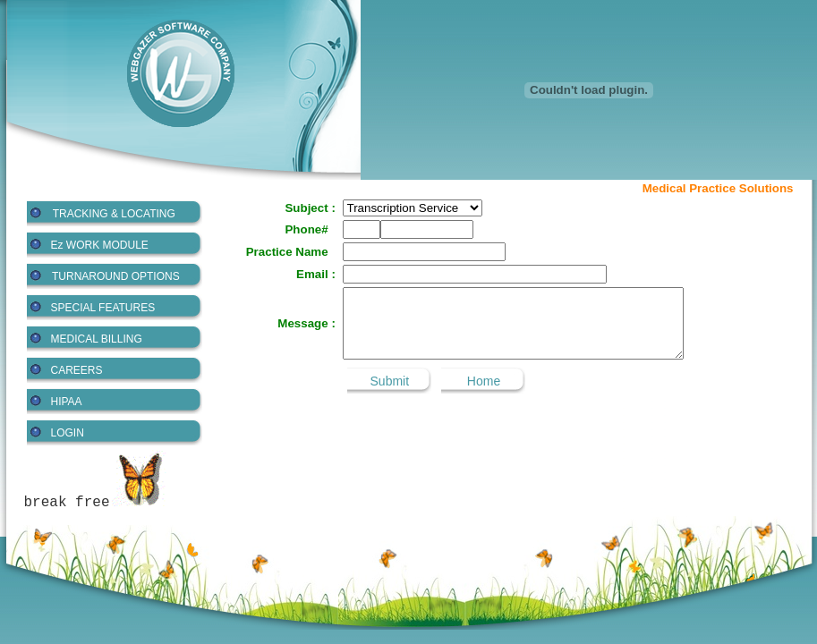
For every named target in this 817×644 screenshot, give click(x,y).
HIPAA (67, 402)
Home (484, 381)
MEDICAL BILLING (97, 339)
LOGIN (68, 433)
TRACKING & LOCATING (114, 214)
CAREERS (77, 370)
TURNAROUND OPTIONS (116, 276)
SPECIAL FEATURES (103, 308)
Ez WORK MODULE (100, 245)
